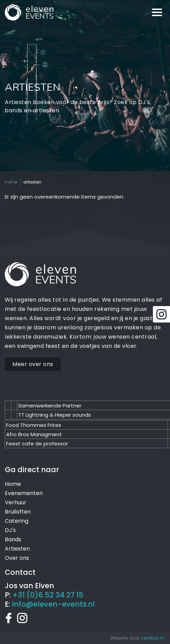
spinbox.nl (152, 638)
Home (11, 182)
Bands (13, 539)
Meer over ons (33, 364)
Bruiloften (18, 512)
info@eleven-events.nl (53, 604)
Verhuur (16, 502)
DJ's (10, 530)
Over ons (17, 558)
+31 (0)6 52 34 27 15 (48, 595)
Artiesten (32, 182)
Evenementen (24, 493)
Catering (17, 521)
